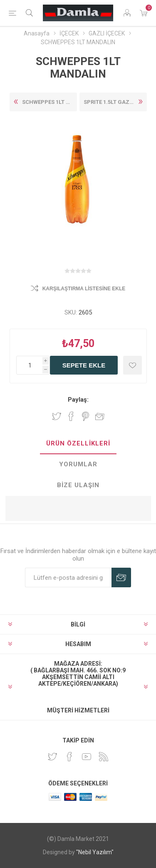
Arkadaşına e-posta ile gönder (100, 416)
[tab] (78, 444)
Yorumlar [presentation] (78, 464)
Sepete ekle (84, 365)
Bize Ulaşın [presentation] (78, 485)
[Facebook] (69, 757)
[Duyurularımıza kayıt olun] (68, 577)
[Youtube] (87, 757)
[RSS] (104, 757)
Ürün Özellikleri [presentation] (78, 443)
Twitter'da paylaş (57, 416)
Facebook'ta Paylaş (71, 416)
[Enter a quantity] (33, 365)
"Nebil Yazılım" (95, 852)
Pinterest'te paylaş (85, 416)
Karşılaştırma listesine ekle (84, 289)
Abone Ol (121, 577)
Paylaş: (78, 400)
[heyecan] (52, 757)
